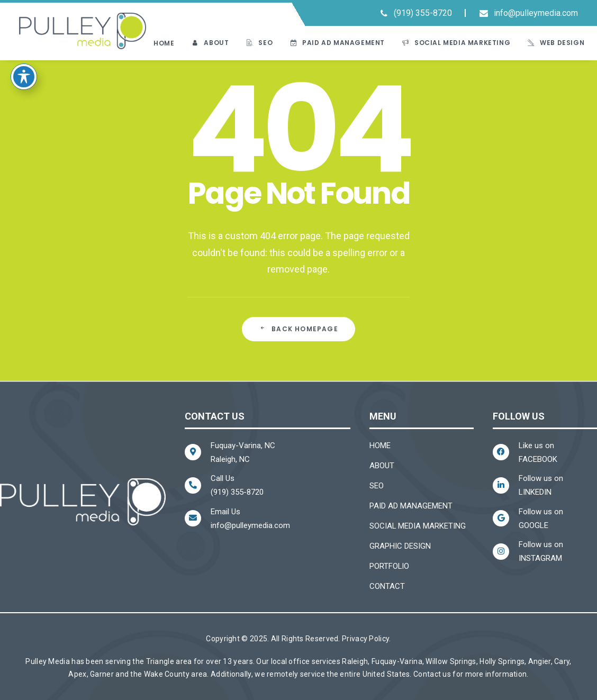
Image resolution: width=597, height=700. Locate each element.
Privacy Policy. (367, 639)
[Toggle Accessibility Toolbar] (24, 63)
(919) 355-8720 (423, 13)
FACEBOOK (538, 459)
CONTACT (387, 586)
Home (164, 43)
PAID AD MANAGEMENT (411, 506)
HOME (380, 446)
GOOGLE (533, 525)
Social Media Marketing (462, 43)
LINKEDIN (535, 492)
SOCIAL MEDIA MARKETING (418, 526)
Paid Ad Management (343, 43)
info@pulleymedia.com (536, 13)
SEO (265, 43)
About (216, 43)
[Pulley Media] (83, 31)
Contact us (432, 674)
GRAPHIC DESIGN (400, 546)
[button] (465, 14)
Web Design (562, 43)
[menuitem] (418, 14)
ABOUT (382, 466)
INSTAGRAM (540, 558)
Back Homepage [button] (298, 329)
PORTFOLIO (389, 566)
